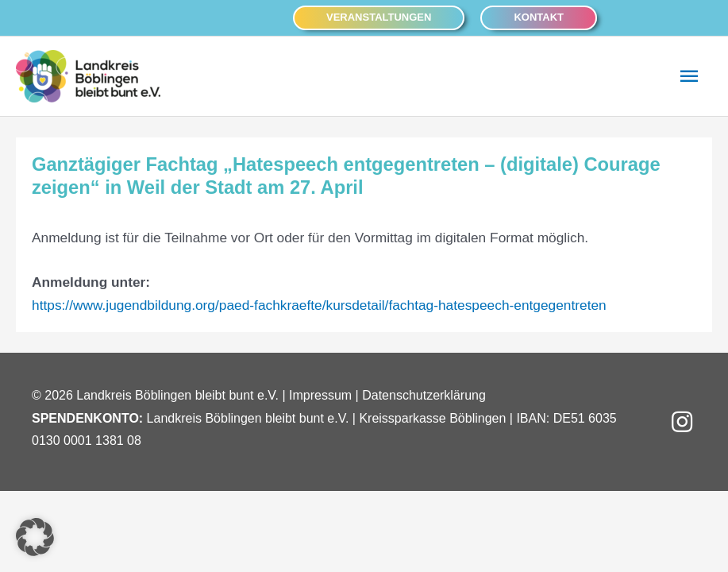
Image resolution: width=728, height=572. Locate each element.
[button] (379, 18)
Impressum (320, 395)
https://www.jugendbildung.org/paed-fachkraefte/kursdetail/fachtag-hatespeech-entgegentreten (319, 305)
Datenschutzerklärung (424, 395)
